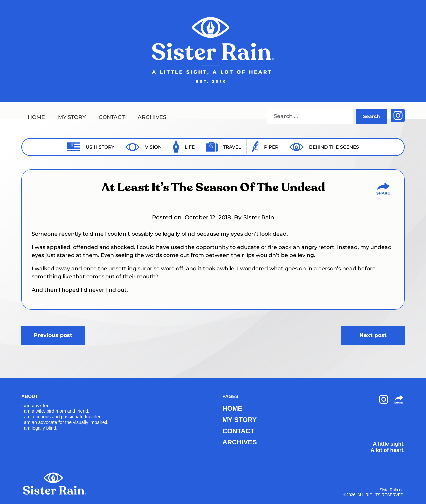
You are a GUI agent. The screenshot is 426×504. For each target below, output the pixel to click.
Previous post (53, 335)
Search (372, 116)
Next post (373, 335)
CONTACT (112, 117)
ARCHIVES (152, 117)
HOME (36, 117)
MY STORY (72, 117)
